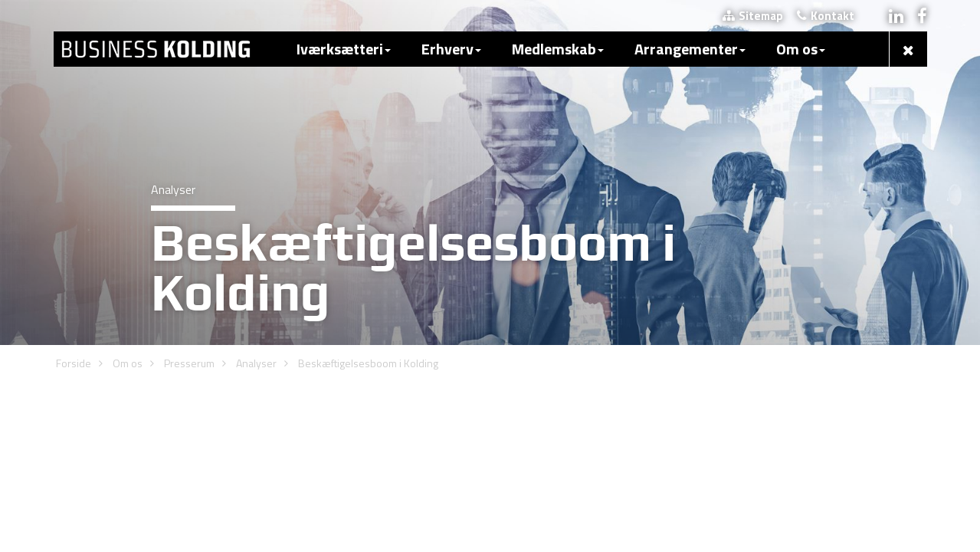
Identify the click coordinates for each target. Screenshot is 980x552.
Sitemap (753, 16)
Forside (74, 171)
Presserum (189, 171)
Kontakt (826, 16)
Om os (128, 171)
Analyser (256, 171)
